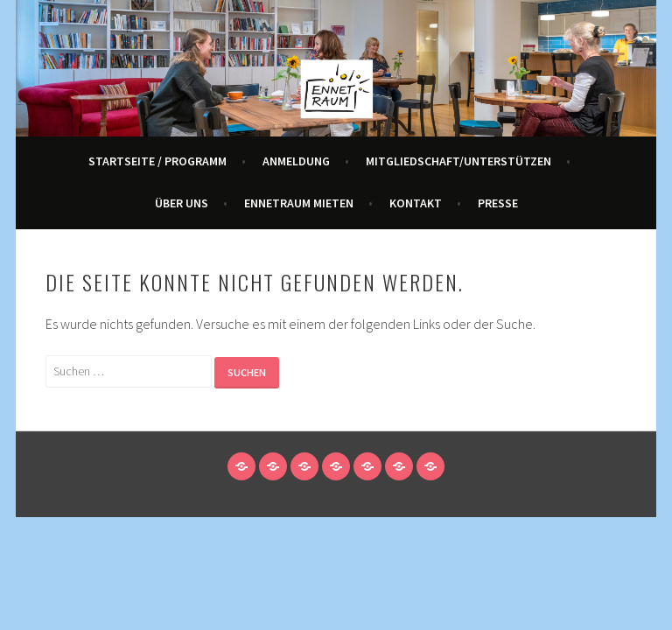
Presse (498, 203)
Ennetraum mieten (299, 203)
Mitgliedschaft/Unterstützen (458, 161)
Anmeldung (296, 161)
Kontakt (416, 203)
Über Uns (182, 203)
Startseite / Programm (157, 161)
